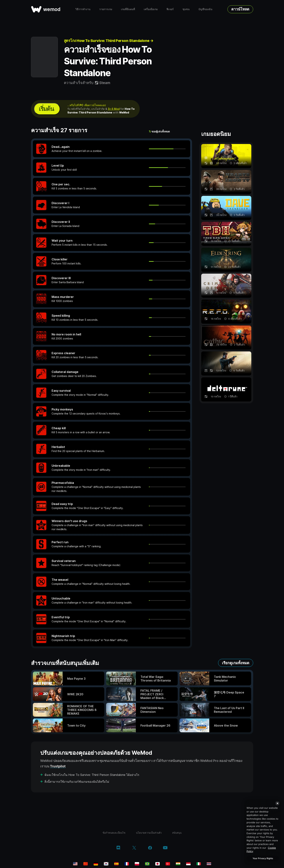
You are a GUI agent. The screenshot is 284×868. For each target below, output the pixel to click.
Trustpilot (58, 766)
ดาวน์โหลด (240, 9)
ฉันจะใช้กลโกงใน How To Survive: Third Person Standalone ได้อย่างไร (92, 775)
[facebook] (150, 848)
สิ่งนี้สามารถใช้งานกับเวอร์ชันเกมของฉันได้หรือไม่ (77, 782)
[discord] (118, 848)
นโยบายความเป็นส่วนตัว (149, 833)
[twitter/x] (134, 848)
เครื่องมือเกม (151, 9)
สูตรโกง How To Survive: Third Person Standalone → (109, 41)
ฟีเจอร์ (170, 9)
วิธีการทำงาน (83, 9)
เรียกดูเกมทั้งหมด (236, 663)
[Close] (277, 803)
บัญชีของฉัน (205, 9)
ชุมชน (186, 9)
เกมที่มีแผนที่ (128, 9)
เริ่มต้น (46, 109)
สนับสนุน (177, 833)
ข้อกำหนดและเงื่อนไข (114, 833)
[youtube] (165, 848)
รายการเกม (106, 9)
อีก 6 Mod (114, 109)
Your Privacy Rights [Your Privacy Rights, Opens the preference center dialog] (263, 858)
